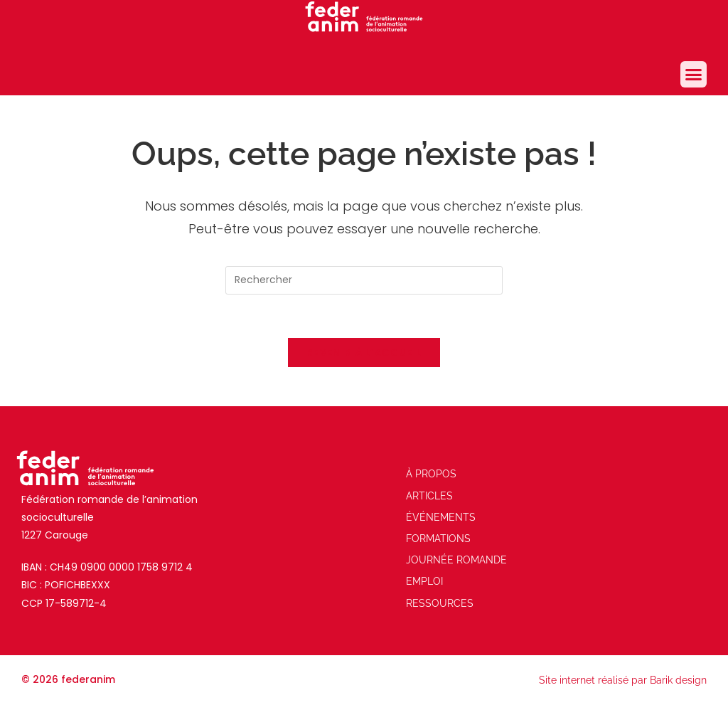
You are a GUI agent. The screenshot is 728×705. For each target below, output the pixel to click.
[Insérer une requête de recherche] (364, 280)
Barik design (678, 680)
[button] (694, 75)
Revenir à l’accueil (364, 352)
